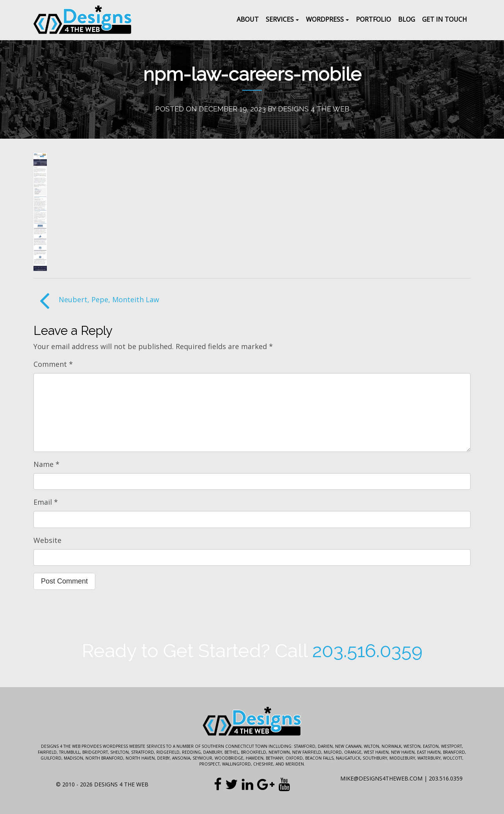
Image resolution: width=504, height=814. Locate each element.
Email (46, 502)
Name (46, 464)
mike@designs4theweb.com (381, 778)
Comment (53, 364)
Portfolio (373, 19)
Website (47, 540)
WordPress (325, 19)
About (248, 19)
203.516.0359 (367, 651)
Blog (407, 19)
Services (280, 19)
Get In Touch (445, 19)
